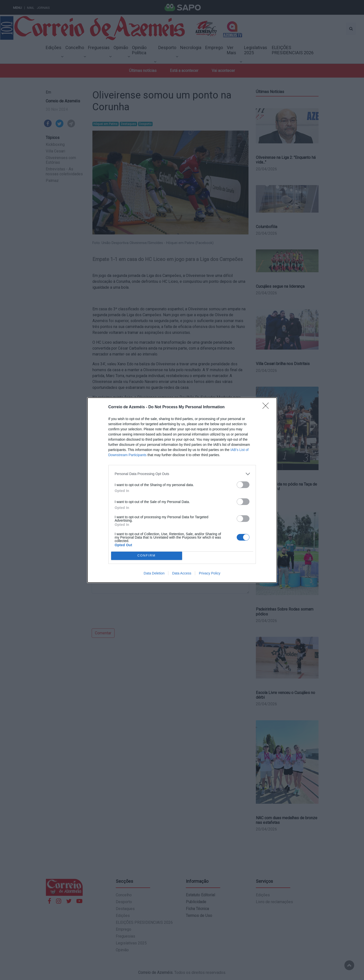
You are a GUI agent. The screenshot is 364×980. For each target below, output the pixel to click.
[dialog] (182, 490)
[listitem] (182, 474)
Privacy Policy (210, 573)
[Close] (267, 407)
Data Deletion (154, 573)
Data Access (182, 573)
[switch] (243, 485)
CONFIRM (147, 556)
